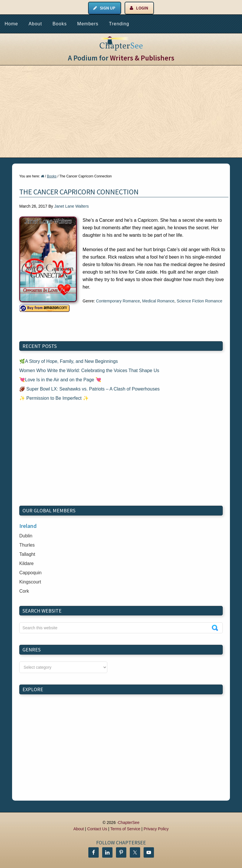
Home (11, 24)
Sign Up (108, 8)
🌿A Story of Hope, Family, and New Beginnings (69, 361)
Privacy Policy (156, 829)
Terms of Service (125, 829)
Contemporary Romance (118, 301)
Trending (119, 24)
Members (88, 24)
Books (59, 24)
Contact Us (97, 829)
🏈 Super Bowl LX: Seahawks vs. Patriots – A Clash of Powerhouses (89, 389)
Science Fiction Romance (200, 301)
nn (63, 667)
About (35, 24)
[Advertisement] (121, 111)
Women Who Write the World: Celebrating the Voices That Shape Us (89, 370)
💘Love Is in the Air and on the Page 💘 (60, 380)
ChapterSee (129, 822)
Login (142, 8)
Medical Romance (158, 301)
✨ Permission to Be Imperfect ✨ (54, 398)
